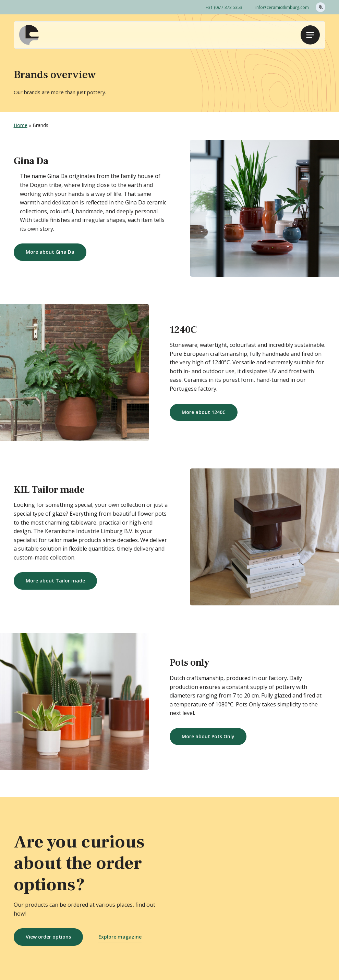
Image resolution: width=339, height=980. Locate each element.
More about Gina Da (50, 252)
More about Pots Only (208, 736)
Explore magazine (120, 937)
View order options (48, 937)
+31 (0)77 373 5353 (224, 7)
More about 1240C (204, 412)
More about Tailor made (55, 581)
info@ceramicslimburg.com (282, 7)
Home (21, 125)
